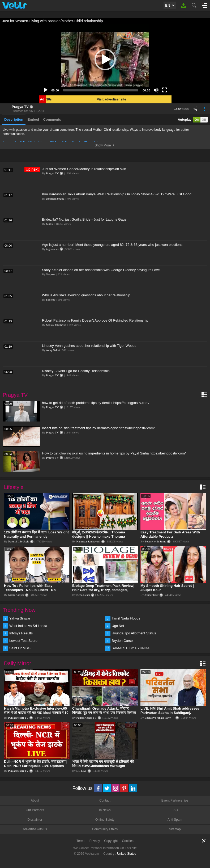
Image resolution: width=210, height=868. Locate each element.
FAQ (175, 810)
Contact (105, 800)
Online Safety (105, 820)
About (35, 800)
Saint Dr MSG (20, 648)
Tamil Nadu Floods (126, 618)
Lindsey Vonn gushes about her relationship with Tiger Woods (89, 346)
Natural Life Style (19, 541)
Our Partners (35, 810)
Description (14, 119)
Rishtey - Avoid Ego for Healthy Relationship (76, 371)
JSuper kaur (152, 595)
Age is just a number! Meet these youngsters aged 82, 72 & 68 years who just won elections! (113, 245)
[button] (105, 60)
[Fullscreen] (165, 90)
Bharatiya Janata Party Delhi (161, 718)
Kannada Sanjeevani (88, 541)
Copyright (111, 841)
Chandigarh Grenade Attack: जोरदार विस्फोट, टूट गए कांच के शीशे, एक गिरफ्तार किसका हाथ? (104, 713)
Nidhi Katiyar (16, 595)
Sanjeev (51, 274)
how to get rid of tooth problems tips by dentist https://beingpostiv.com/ (96, 403)
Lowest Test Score (23, 641)
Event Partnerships (175, 800)
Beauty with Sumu (156, 541)
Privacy (95, 841)
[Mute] (156, 90)
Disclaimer (35, 820)
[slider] (101, 90)
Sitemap (175, 829)
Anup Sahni (53, 350)
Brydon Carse (122, 641)
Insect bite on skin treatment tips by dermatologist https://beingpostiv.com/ (98, 428)
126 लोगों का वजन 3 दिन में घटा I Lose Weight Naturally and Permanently (36, 534)
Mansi (50, 224)
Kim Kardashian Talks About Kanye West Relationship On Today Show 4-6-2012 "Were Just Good (117, 194)
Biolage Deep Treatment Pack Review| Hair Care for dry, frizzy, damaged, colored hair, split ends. (103, 590)
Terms (81, 841)
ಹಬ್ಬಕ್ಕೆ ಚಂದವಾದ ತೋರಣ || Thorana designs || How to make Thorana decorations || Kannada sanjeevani (100, 536)
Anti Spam (175, 820)
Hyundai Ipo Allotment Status (134, 633)
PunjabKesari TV (18, 718)
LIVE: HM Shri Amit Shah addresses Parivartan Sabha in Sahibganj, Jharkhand (170, 713)
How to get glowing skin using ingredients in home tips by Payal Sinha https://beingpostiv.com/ (114, 453)
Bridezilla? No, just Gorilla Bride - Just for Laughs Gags (84, 219)
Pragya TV (20, 107)
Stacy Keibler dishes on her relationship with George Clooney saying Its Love (101, 270)
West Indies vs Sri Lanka (28, 626)
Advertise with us (35, 829)
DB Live (82, 771)
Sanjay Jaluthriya (56, 325)
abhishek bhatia (55, 199)
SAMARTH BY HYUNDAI (131, 648)
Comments (52, 119)
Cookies (128, 841)
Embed (33, 119)
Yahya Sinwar (20, 618)
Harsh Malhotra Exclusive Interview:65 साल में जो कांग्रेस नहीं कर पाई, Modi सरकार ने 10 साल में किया (36, 713)
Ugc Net (118, 626)
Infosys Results (21, 633)
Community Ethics (105, 829)
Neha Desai (83, 595)
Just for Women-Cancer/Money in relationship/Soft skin (84, 169)
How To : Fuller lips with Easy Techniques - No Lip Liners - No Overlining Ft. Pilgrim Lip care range (34, 590)
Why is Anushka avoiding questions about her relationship (86, 295)
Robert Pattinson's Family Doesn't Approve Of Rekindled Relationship (95, 320)
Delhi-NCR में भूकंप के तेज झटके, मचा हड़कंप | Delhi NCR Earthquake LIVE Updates (36, 764)
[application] (105, 60)
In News (105, 810)
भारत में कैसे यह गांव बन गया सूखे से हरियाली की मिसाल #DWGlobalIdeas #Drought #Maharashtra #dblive (103, 766)
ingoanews (52, 249)
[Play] (46, 90)
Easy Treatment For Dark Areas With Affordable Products (170, 534)
